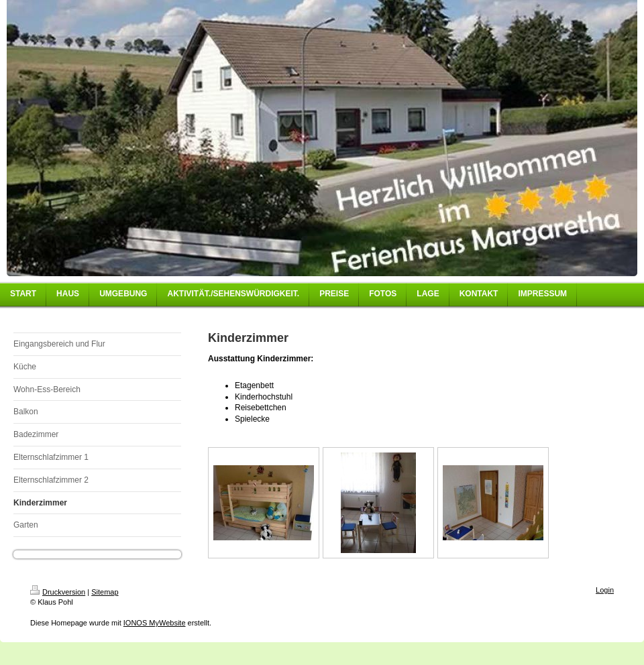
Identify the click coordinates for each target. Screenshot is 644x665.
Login (605, 590)
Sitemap (105, 592)
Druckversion (58, 592)
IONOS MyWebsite (155, 623)
